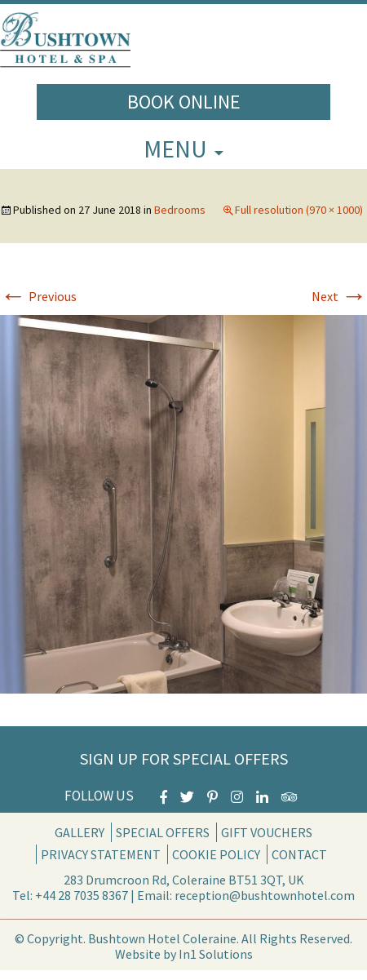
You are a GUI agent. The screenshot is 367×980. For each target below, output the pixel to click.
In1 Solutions (216, 954)
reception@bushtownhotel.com (265, 895)
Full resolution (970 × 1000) (299, 210)
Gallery (80, 832)
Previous (38, 296)
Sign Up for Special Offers (184, 758)
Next (339, 296)
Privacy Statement (101, 854)
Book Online (184, 102)
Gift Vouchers (267, 832)
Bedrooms (180, 210)
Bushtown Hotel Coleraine (162, 938)
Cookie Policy (216, 854)
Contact (299, 854)
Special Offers (163, 832)
